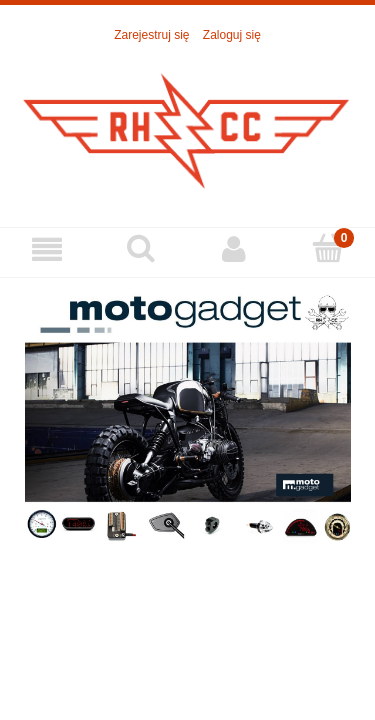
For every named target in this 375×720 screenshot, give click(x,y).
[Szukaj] (141, 248)
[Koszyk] (328, 248)
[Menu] (47, 249)
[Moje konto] (235, 249)
